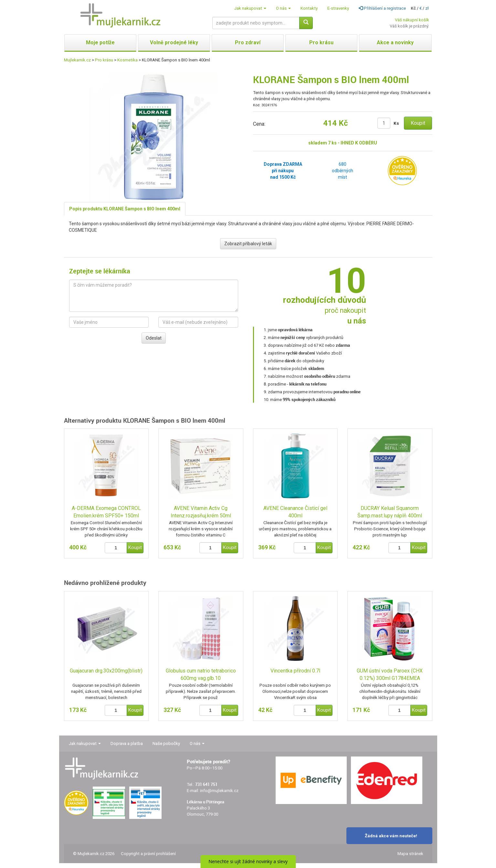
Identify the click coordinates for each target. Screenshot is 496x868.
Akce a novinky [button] (395, 42)
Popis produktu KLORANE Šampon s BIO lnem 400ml (125, 209)
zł (427, 8)
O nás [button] (283, 8)
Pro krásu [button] (321, 42)
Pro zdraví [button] (248, 42)
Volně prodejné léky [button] (174, 42)
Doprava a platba (127, 743)
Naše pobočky (166, 743)
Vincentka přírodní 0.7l (295, 671)
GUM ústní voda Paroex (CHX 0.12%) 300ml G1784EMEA (390, 674)
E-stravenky (338, 8)
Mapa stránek (410, 854)
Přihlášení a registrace (382, 8)
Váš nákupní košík (412, 20)
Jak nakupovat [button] (250, 8)
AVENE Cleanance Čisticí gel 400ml (295, 512)
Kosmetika (127, 60)
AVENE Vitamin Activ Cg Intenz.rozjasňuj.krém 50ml (201, 512)
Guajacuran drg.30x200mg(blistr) (106, 671)
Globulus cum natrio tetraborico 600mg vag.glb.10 (201, 674)
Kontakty (309, 8)
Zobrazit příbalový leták (248, 244)
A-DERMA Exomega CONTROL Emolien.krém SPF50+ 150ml (106, 512)
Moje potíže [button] (100, 42)
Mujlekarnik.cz (77, 60)
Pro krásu (104, 60)
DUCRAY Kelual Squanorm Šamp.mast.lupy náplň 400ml (390, 512)
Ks (396, 123)
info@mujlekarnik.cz (219, 791)
